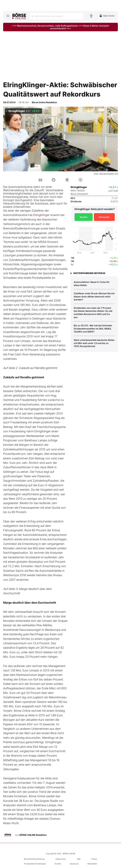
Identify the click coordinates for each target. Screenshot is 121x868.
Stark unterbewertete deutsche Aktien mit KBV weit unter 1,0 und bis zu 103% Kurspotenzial (94, 343)
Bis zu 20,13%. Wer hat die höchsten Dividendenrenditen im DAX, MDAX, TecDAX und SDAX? (93, 329)
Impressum (74, 864)
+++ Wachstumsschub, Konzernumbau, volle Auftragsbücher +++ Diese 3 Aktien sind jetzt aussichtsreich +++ (60, 27)
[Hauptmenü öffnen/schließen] (8, 16)
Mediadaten (92, 864)
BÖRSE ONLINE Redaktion (33, 835)
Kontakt (58, 864)
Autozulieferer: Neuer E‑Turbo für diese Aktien (92, 284)
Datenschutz (61, 859)
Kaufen (84, 217)
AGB (79, 859)
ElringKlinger (41, 215)
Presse (94, 859)
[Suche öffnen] (57, 16)
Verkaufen (104, 217)
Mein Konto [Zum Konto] (107, 16)
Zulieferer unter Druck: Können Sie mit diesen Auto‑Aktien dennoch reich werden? (94, 296)
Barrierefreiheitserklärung (34, 859)
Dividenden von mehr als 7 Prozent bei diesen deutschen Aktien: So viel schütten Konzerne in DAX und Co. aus (93, 313)
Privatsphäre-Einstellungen (35, 864)
